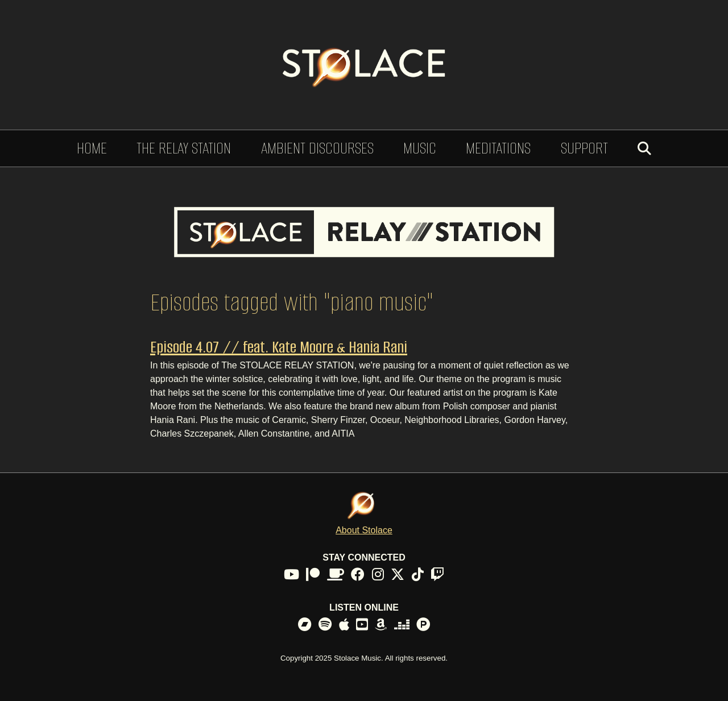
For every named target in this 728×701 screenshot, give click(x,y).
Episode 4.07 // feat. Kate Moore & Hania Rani (279, 347)
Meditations (498, 148)
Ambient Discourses (317, 148)
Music (420, 148)
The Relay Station (184, 148)
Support (584, 148)
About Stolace (364, 530)
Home (92, 148)
